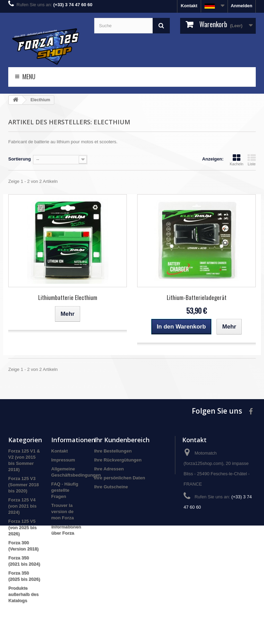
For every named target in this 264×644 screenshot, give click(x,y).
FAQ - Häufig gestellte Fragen (65, 490)
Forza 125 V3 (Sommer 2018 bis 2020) (24, 485)
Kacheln (236, 160)
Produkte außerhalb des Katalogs (23, 594)
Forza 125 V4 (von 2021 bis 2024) (22, 506)
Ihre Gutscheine (111, 487)
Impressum (63, 460)
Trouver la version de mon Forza (63, 512)
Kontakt (189, 6)
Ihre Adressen (109, 469)
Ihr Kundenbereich (122, 440)
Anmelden (241, 6)
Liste (252, 160)
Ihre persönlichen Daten (120, 478)
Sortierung (20, 159)
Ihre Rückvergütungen (118, 460)
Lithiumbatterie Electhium (68, 297)
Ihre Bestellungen (113, 451)
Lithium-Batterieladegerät (197, 297)
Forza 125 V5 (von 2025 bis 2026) (22, 527)
